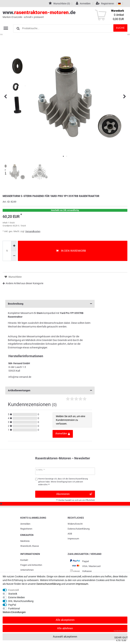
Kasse (36, 546)
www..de (61, 14)
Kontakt (24, 560)
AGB (70, 534)
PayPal (12, 605)
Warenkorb (26, 546)
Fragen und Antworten (31, 565)
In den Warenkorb (71, 251)
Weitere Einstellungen (14, 612)
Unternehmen (27, 570)
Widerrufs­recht (75, 524)
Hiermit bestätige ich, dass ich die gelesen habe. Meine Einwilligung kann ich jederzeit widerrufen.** (63, 482)
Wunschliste (13, 277)
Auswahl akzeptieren (65, 637)
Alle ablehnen (65, 628)
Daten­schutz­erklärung (79, 529)
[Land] (119, 4)
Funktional (14, 608)
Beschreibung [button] (50, 304)
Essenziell (13, 590)
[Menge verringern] (14, 256)
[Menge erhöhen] (14, 246)
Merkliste (25, 541)
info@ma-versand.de (20, 377)
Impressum (73, 539)
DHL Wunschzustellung (21, 601)
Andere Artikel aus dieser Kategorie (23, 283)
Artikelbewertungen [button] (50, 390)
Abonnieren (74, 494)
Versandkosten (33, 231)
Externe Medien (17, 597)
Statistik (13, 594)
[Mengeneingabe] (7, 251)
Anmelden (25, 524)
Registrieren (26, 529)
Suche (120, 28)
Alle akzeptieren (65, 620)
